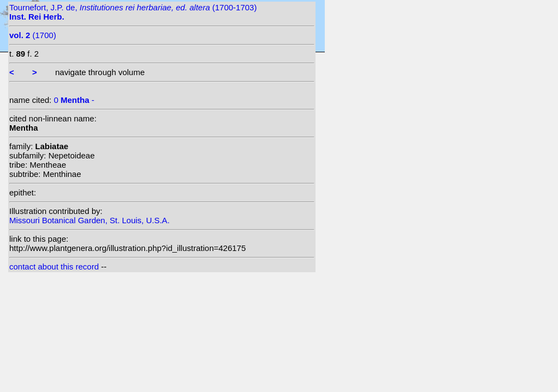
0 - (74, 100)
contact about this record (54, 267)
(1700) (33, 35)
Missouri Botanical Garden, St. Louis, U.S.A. (89, 220)
